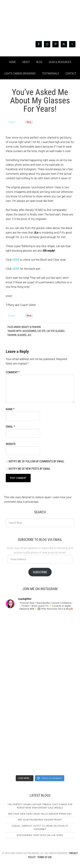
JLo (29, 335)
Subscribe (40, 572)
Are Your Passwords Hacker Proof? (40, 820)
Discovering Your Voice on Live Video (40, 835)
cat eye (42, 331)
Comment (13, 372)
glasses (22, 335)
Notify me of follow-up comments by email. (37, 461)
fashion (12, 335)
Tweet (11, 122)
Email (10, 427)
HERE (16, 260)
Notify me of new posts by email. (30, 469)
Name (10, 409)
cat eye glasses (55, 331)
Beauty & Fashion (31, 327)
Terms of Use (45, 857)
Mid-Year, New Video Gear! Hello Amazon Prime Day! (40, 814)
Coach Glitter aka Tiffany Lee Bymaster (40, 22)
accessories (29, 331)
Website (11, 444)
